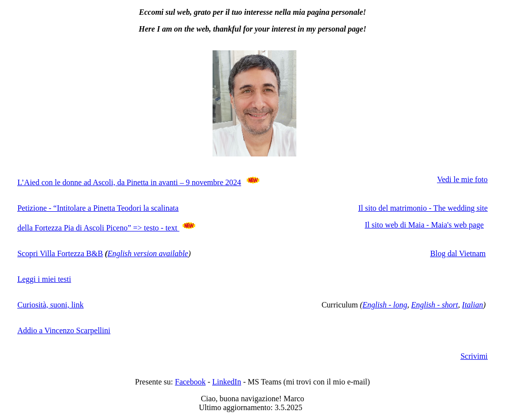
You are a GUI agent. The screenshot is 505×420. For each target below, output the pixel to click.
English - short (435, 305)
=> (138, 228)
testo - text (160, 228)
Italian (473, 305)
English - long (385, 305)
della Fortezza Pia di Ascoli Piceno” (75, 228)
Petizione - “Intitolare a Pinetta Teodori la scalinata (98, 208)
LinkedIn (227, 382)
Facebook (190, 382)
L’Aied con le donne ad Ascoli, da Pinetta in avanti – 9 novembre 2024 (129, 182)
